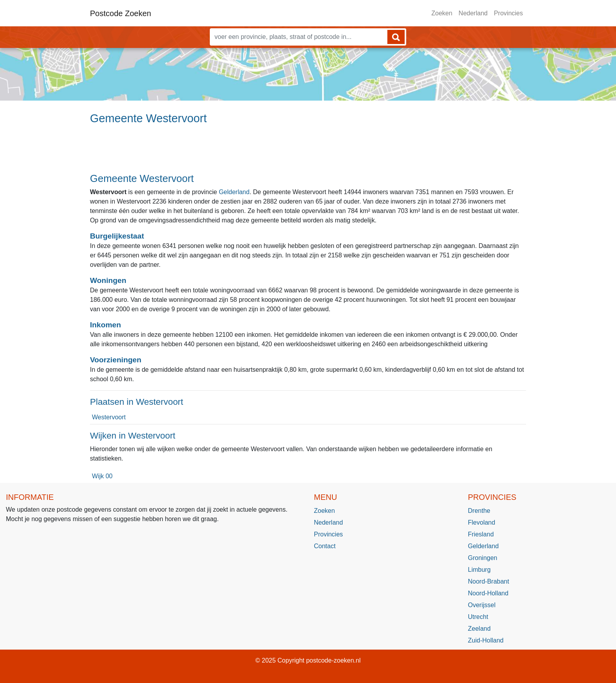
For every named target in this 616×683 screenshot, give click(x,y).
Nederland (473, 13)
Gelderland (234, 192)
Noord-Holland (488, 593)
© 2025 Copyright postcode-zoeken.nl (308, 660)
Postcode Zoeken (121, 13)
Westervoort (109, 417)
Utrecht (478, 617)
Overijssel (482, 605)
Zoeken (442, 13)
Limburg (479, 570)
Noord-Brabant (489, 581)
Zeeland (479, 629)
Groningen (483, 558)
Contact (325, 546)
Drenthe (479, 511)
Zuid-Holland (486, 640)
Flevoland (481, 522)
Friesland (481, 534)
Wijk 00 (102, 476)
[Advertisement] (308, 152)
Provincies (508, 13)
